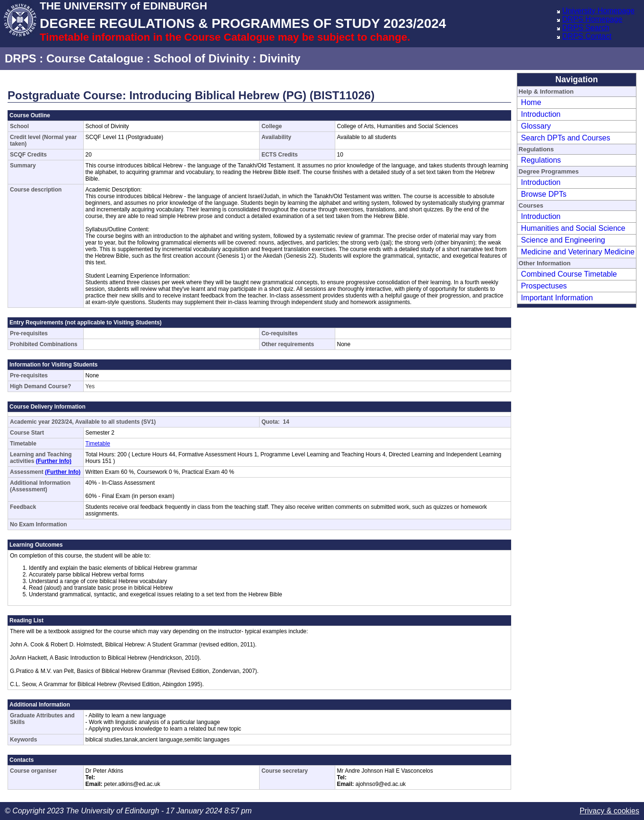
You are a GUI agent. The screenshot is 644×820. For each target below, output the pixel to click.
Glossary (536, 126)
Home (531, 102)
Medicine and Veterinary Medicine (578, 252)
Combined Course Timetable (569, 274)
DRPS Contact (587, 36)
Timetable (98, 444)
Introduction (541, 114)
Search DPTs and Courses (566, 138)
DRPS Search (586, 28)
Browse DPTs (544, 194)
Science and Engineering (563, 240)
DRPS (21, 58)
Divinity (280, 58)
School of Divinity (202, 58)
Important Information (557, 298)
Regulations (541, 160)
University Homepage (598, 11)
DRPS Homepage (592, 19)
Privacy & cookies (609, 811)
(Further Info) (54, 461)
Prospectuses (544, 286)
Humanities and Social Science (573, 228)
